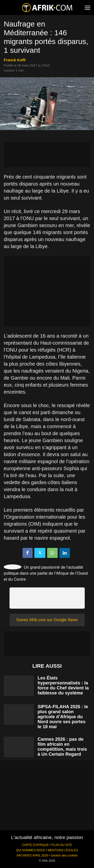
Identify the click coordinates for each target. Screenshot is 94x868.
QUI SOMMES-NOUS (31, 850)
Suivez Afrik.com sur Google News (47, 620)
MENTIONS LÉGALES (63, 850)
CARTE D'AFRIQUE (35, 845)
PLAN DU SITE (62, 845)
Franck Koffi (15, 60)
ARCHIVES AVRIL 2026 (32, 855)
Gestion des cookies (64, 855)
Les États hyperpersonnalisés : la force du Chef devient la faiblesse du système (63, 685)
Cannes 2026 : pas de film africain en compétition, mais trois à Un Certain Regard (62, 747)
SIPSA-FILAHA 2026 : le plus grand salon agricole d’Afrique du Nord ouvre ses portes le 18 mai (63, 717)
